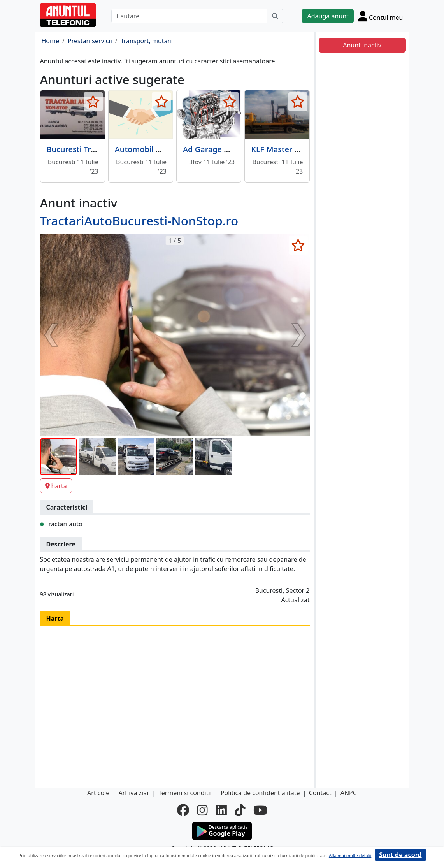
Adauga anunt (328, 16)
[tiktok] (240, 810)
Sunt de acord (400, 855)
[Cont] (381, 16)
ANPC (349, 793)
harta (56, 486)
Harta (55, 618)
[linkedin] (221, 810)
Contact (320, 793)
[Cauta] (275, 16)
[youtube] (260, 810)
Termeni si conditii (185, 793)
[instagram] (202, 810)
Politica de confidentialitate (260, 793)
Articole (98, 793)
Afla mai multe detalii (350, 855)
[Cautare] (189, 16)
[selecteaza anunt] (93, 102)
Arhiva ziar (134, 793)
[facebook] (183, 810)
